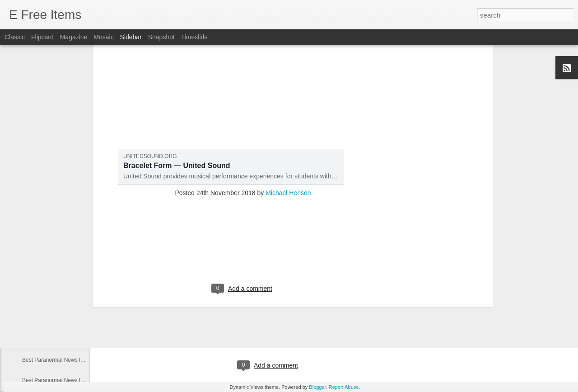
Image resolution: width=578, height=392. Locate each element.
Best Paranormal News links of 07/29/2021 (73, 319)
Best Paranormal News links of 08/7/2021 (72, 238)
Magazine (74, 37)
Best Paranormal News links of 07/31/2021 (73, 279)
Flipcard (42, 37)
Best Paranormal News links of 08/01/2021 (73, 258)
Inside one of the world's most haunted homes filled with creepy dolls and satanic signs (221, 257)
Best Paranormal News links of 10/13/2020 (73, 360)
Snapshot (161, 37)
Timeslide (194, 37)
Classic (15, 37)
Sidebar (131, 37)
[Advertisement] (243, 76)
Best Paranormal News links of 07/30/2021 (73, 299)
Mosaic (103, 37)
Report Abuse (344, 387)
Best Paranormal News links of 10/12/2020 (73, 380)
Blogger (317, 387)
